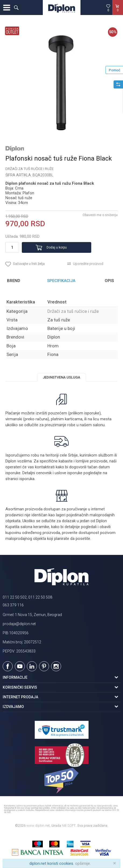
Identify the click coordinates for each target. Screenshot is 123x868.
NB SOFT (69, 826)
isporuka (27, 479)
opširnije (82, 863)
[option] (61, 83)
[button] (16, 8)
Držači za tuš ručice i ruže (29, 169)
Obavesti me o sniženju (100, 215)
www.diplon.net (38, 826)
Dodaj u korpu (57, 247)
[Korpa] (118, 13)
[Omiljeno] (108, 8)
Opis (109, 281)
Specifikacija (61, 281)
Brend (14, 281)
